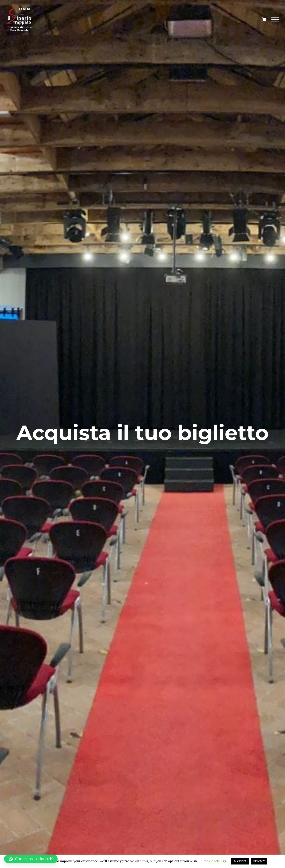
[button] (31, 859)
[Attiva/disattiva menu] (275, 19)
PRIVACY (259, 861)
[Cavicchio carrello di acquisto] (264, 19)
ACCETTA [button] (240, 861)
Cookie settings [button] (214, 861)
